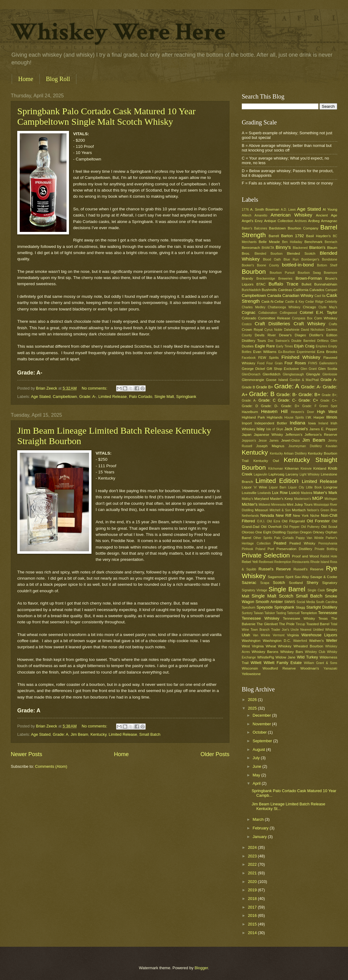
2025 (253, 708)
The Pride (287, 624)
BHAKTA (268, 248)
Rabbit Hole (329, 556)
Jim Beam (79, 734)
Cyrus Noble (273, 330)
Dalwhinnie (292, 330)
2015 (253, 924)
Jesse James (268, 441)
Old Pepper (291, 527)
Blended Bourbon (269, 254)
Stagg (300, 607)
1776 (245, 210)
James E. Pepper (323, 429)
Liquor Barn (277, 487)
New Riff (283, 515)
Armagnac (329, 221)
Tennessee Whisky (299, 618)
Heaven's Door (303, 412)
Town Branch (260, 630)
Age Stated (41, 397)
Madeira (307, 493)
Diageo (300, 335)
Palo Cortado (141, 397)
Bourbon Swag (309, 273)
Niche (315, 516)
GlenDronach (251, 374)
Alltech (247, 215)
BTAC (261, 284)
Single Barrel (287, 589)
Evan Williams (265, 352)
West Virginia (253, 646)
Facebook (249, 358)
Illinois (332, 417)
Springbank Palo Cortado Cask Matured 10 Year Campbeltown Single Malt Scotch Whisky (106, 116)
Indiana (298, 423)
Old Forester (318, 521)
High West (327, 412)
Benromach (251, 248)
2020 (253, 882)
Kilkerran (292, 468)
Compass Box (302, 318)
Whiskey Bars (292, 652)
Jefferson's (294, 435)
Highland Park (253, 417)
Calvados (317, 290)
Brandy (247, 278)
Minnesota (278, 505)
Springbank (186, 397)
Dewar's (285, 335)
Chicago (309, 307)
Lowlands (264, 493)
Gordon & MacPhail (304, 380)
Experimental (306, 352)
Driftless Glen (327, 341)
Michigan (331, 499)
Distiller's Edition (323, 335)
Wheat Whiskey (279, 646)
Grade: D (250, 406)
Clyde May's (328, 307)
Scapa (265, 583)
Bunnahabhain (326, 284)
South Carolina (327, 602)
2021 (253, 873)
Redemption (283, 562)
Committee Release (274, 318)
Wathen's (316, 641)
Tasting (281, 613)
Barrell (274, 236)
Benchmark (313, 242)
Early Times (285, 346)
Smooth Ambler (269, 602)
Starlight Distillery (322, 607)
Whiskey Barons (265, 652)
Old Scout (329, 527)
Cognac (249, 312)
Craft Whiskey (309, 324)
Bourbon (254, 271)
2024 (253, 847)
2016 (253, 915)
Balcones (261, 228)
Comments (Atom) (51, 766)
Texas (323, 618)
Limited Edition (277, 481)
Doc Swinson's (279, 341)
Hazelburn (250, 412)
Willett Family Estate (283, 663)
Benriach (331, 242)
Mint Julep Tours (300, 504)
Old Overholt (271, 527)
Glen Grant (309, 369)
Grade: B (262, 394)
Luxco (294, 493)
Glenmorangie (253, 380)
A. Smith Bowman (265, 209)
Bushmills (269, 290)
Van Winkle (261, 635)
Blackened (300, 248)
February (261, 828)
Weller (332, 640)
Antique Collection (279, 221)
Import (247, 423)
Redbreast (266, 562)
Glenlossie (330, 374)
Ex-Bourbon (287, 352)
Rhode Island (320, 562)
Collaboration (268, 313)
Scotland (296, 583)
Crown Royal (252, 330)
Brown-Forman (309, 278)
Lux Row (280, 493)
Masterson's (303, 499)
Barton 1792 (293, 236)
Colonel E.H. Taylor (318, 312)
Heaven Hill (274, 411)
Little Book (314, 487)
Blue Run (291, 259)
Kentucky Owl (266, 461)
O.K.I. (261, 521)
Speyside (265, 607)
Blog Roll (58, 79)
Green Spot (328, 406)
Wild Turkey (308, 657)
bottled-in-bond (298, 265)
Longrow (330, 487)
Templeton (309, 613)
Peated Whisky (302, 543)
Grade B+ (264, 387)
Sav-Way (302, 577)
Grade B (248, 387)
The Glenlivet (267, 624)
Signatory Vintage (255, 590)
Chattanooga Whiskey (284, 307)
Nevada (267, 515)
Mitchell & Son (280, 510)
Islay (261, 429)
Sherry (312, 583)
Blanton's (317, 247)
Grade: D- (270, 406)
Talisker (270, 613)
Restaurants (301, 562)
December (262, 715)
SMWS (290, 602)
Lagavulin (261, 474)
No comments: (95, 388)
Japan (247, 435)
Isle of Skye (275, 429)
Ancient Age (327, 215)
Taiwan (258, 613)
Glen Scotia (328, 369)
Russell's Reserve (308, 569)
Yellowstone (251, 674)
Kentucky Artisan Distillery (288, 454)
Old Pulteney (310, 527)
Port (271, 549)
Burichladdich (251, 290)
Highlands (275, 417)
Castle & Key (295, 302)
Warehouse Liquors (319, 635)
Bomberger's (310, 259)
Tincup (300, 624)
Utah (246, 635)
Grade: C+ (308, 400)
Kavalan (332, 446)
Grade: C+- (329, 401)
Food (261, 363)
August (259, 749)
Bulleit (306, 284)
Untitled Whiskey (325, 630)
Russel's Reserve (275, 569)
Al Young (330, 209)
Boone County (268, 265)
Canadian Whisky (298, 296)
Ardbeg (314, 221)
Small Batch (150, 734)
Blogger (201, 968)
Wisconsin (250, 668)
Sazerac (249, 583)
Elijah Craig (304, 346)
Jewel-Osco (290, 440)
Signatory (330, 583)
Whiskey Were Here (118, 32)
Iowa (312, 423)
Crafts (333, 324)
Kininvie (306, 469)
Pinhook (247, 549)
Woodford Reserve (279, 668)
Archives (301, 221)
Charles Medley (254, 307)
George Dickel (253, 369)
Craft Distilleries (272, 324)
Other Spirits (263, 538)
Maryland (261, 499)
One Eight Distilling (271, 532)
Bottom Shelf (327, 265)
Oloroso (248, 532)
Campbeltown (65, 397)
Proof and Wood (305, 556)
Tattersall (293, 613)
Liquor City (296, 487)
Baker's (247, 228)
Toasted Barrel (318, 624)
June (257, 766)
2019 (253, 890)
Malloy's (247, 499)
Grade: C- (287, 400)
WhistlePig (266, 657)
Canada (274, 296)
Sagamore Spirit (281, 577)
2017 (253, 907)
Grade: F (309, 406)
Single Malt (164, 397)
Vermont (278, 635)
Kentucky (99, 734)
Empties (321, 346)
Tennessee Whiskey (261, 618)
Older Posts (215, 754)
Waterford (300, 641)
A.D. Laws (288, 210)
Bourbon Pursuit (282, 273)
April (257, 783)
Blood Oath (272, 259)
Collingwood (288, 313)
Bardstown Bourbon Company (294, 228)
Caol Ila (320, 296)
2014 (253, 933)
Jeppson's (249, 441)
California (301, 290)
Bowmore (330, 273)
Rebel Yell (250, 562)
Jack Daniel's (296, 429)
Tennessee (328, 613)
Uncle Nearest (301, 630)
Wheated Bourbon (308, 646)
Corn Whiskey (326, 318)
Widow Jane (286, 657)
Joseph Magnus (270, 446)
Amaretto (261, 215)
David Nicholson (313, 330)
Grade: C (267, 400)
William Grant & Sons (321, 663)
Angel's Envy (252, 221)
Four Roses (295, 363)
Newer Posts (26, 754)
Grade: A (61, 734)
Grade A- (329, 380)
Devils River (265, 335)
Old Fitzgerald (293, 521)
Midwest (265, 505)
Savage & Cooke (324, 577)
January (260, 837)
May (257, 775)
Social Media (306, 602)
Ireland (323, 423)
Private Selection (266, 555)
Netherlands (250, 516)
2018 (253, 899)
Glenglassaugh (293, 374)
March (259, 819)
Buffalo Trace (283, 284)
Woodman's (310, 668)
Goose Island (277, 380)
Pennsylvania (328, 543)
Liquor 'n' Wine (254, 487)
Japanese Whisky (268, 435)
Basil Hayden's (318, 236)
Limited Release (112, 397)
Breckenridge (266, 279)
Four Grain (275, 363)
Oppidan (293, 532)
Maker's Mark (325, 493)
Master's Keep (281, 499)
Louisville (249, 493)
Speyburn (249, 607)
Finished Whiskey (301, 357)
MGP (318, 498)
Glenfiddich (272, 374)
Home (26, 79)
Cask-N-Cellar (273, 302)
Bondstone (330, 259)
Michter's (250, 504)
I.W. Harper (315, 417)
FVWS (313, 363)
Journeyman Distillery (305, 446)
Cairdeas (285, 290)
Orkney (319, 532)
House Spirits (294, 417)
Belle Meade (269, 242)
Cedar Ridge (314, 302)
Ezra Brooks (327, 352)
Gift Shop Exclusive (283, 369)
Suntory (247, 613)
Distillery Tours (254, 341)
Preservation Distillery (294, 549)
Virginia (293, 635)
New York (301, 516)
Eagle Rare (265, 346)
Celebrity (331, 302)
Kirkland (320, 468)
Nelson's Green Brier (322, 510)
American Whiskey (291, 215)
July (257, 758)
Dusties (248, 346)
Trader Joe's (280, 630)
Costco (247, 324)
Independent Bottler (271, 423)
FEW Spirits (269, 358)
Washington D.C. (277, 641)
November (262, 724)
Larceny (292, 474)
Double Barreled (303, 341)
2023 (253, 856)
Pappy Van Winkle (310, 538)
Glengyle (313, 374)
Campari (331, 290)
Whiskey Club (315, 652)
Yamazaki (330, 668)
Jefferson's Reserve (321, 435)
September (263, 741)
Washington (251, 641)
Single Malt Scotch (273, 596)
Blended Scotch (301, 253)
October (260, 732)
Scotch (279, 583)
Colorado (249, 318)
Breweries (285, 279)
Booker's (248, 265)
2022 (253, 864)
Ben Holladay (292, 242)
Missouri (262, 510)
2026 (253, 700)
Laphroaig (277, 474)
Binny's (283, 247)
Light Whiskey (310, 474)
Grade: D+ (290, 406)
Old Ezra (273, 521)
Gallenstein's (328, 363)
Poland (260, 549)
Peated (280, 543)
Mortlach (299, 510)
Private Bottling (326, 549)
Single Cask (316, 590)
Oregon (306, 532)
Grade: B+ (309, 394)
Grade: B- (287, 394)
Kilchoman (276, 469)
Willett (256, 663)
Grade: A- (88, 397)
